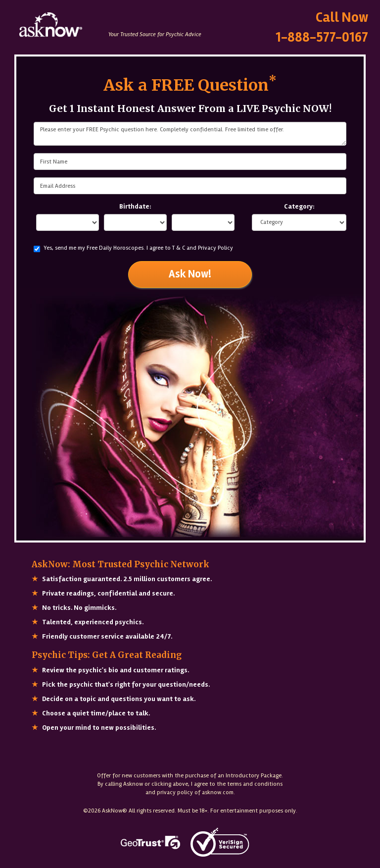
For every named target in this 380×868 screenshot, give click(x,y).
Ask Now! (190, 274)
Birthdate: (135, 206)
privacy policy (175, 792)
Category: (299, 206)
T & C (179, 248)
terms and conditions (255, 784)
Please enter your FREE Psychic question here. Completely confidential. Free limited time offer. (190, 134)
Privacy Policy (215, 248)
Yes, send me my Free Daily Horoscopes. (133, 248)
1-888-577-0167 (322, 37)
